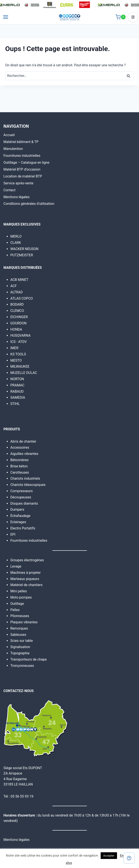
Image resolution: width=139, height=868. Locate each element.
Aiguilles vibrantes (24, 454)
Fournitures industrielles (22, 156)
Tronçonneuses (22, 666)
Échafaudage (20, 516)
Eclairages (18, 522)
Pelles (15, 610)
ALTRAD (16, 292)
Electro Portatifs (23, 528)
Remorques (19, 628)
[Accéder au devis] (133, 17)
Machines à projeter (26, 573)
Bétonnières (20, 460)
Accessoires (20, 447)
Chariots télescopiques (28, 485)
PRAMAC (17, 385)
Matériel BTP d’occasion (22, 169)
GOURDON (18, 323)
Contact (9, 190)
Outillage (17, 604)
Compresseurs (22, 491)
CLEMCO (17, 311)
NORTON (17, 379)
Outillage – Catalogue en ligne (26, 163)
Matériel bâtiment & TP (21, 142)
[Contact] (129, 858)
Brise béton (19, 466)
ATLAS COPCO (22, 298)
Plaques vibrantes (24, 622)
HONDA (16, 329)
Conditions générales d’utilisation (29, 204)
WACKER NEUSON (24, 249)
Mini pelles (19, 591)
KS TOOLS (18, 354)
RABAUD (17, 391)
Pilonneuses (20, 616)
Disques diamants (24, 503)
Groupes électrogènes (27, 560)
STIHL (15, 404)
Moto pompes (21, 597)
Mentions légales (16, 197)
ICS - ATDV (19, 342)
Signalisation (20, 647)
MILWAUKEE (20, 366)
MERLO (16, 236)
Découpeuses (21, 497)
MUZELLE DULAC (24, 373)
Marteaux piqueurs (25, 579)
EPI (13, 534)
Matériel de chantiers (27, 585)
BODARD (17, 304)
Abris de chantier (23, 441)
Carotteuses (20, 472)
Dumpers (17, 509)
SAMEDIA (18, 397)
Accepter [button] (109, 856)
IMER (14, 348)
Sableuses (18, 635)
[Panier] (121, 17)
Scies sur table (22, 641)
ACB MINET (19, 280)
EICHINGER (19, 317)
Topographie (20, 653)
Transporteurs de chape (29, 659)
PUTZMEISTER (22, 255)
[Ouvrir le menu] (6, 17)
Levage (16, 566)
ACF (14, 286)
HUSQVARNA (20, 335)
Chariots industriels (25, 478)
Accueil (9, 135)
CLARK (16, 243)
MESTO (16, 360)
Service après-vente (18, 183)
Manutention (13, 149)
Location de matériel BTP (23, 176)
